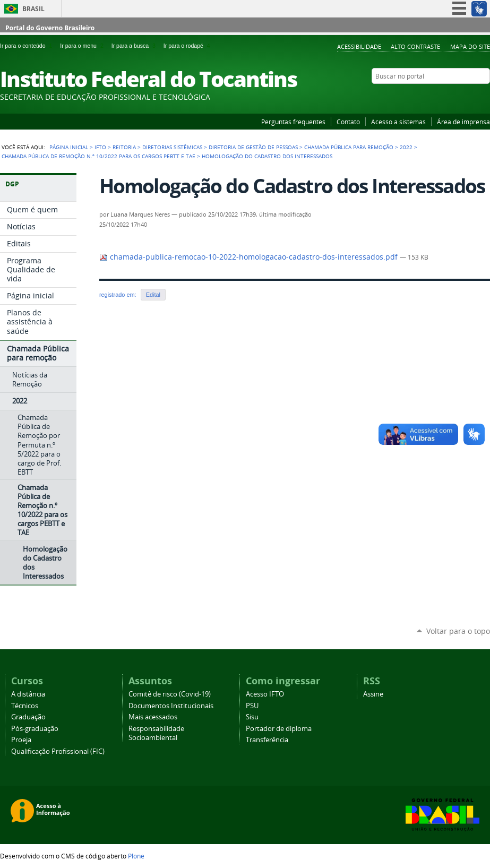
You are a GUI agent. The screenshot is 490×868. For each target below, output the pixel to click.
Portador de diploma (279, 729)
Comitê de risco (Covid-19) (170, 694)
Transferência (267, 740)
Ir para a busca (135, 46)
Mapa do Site (470, 46)
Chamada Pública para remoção (349, 147)
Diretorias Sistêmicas (172, 147)
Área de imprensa (463, 122)
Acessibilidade (359, 46)
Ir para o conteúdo (28, 46)
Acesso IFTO (265, 694)
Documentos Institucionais (171, 706)
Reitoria (124, 147)
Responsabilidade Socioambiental (156, 733)
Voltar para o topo (458, 631)
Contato (348, 122)
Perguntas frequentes (293, 122)
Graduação (28, 717)
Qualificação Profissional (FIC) (58, 751)
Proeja (21, 740)
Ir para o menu (83, 46)
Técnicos (25, 706)
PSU (252, 706)
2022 (406, 147)
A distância (28, 694)
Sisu (252, 717)
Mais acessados (153, 717)
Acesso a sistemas (398, 122)
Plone (136, 856)
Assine (373, 694)
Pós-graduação (35, 729)
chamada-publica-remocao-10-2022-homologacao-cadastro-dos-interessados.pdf (250, 257)
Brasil (33, 9)
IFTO (100, 147)
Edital (153, 295)
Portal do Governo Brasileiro (50, 28)
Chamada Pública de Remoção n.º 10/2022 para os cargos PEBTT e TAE (98, 156)
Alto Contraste (415, 46)
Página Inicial (69, 147)
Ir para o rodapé (188, 46)
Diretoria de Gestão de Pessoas (253, 147)
